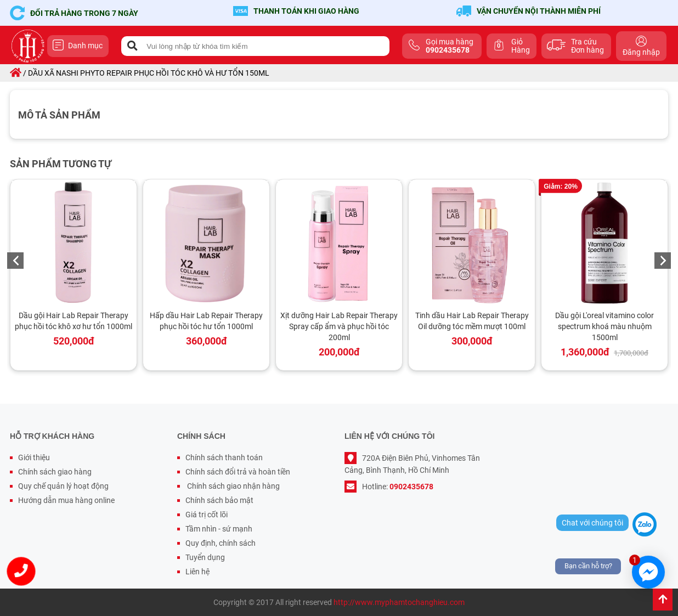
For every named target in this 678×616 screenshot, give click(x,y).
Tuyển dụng (205, 557)
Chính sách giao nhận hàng (233, 486)
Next (663, 261)
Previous (15, 261)
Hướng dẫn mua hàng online (66, 500)
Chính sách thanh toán (224, 457)
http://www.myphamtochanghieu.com (399, 602)
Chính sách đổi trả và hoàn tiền (238, 472)
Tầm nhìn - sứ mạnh (219, 529)
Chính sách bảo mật (219, 500)
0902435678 (411, 487)
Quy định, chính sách (221, 543)
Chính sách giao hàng (55, 472)
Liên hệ (197, 572)
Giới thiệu (34, 457)
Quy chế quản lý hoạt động (63, 486)
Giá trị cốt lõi (207, 515)
